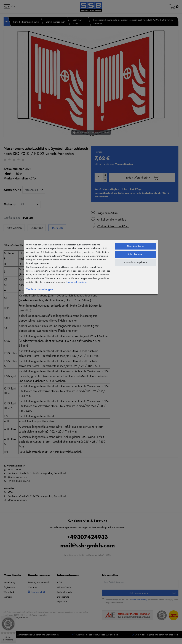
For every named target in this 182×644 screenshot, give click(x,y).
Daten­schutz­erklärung (77, 282)
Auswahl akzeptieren (135, 262)
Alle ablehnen (136, 254)
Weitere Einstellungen (39, 289)
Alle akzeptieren (136, 246)
